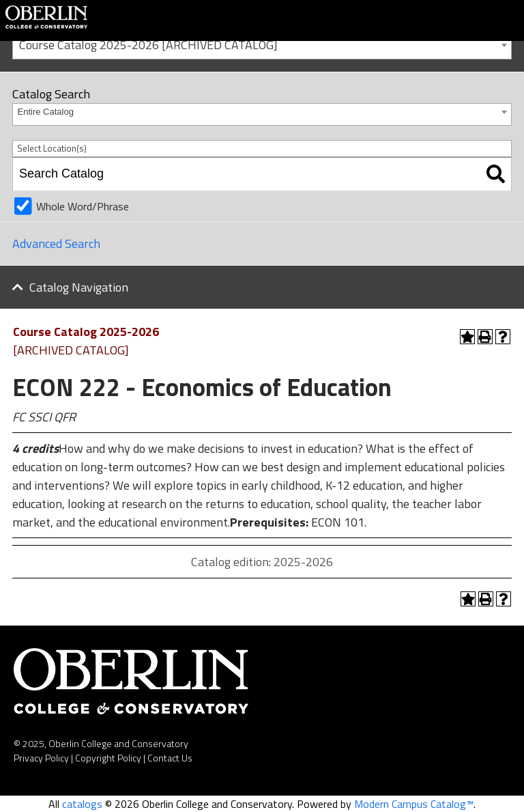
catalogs (82, 804)
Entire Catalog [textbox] (46, 112)
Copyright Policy (108, 758)
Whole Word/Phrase (83, 206)
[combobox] (262, 44)
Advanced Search (56, 243)
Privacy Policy (41, 758)
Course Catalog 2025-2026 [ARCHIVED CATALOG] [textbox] (148, 45)
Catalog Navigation (79, 287)
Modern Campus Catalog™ (414, 804)
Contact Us (170, 758)
